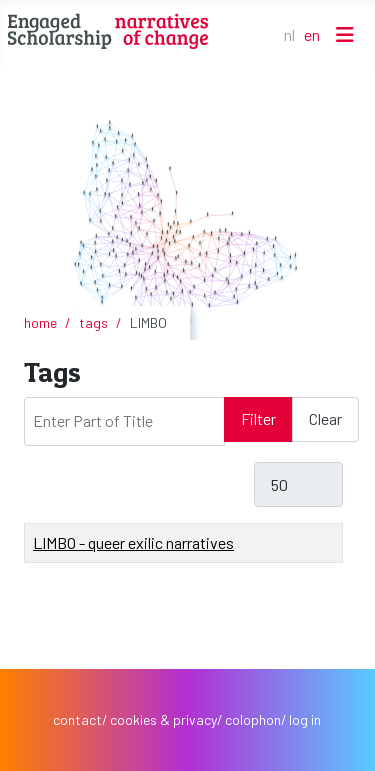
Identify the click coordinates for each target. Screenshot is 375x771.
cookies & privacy (163, 719)
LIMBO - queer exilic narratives (133, 542)
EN (312, 34)
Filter (258, 418)
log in (305, 719)
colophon (253, 719)
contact (77, 719)
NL (289, 34)
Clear (325, 418)
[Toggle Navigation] (345, 34)
